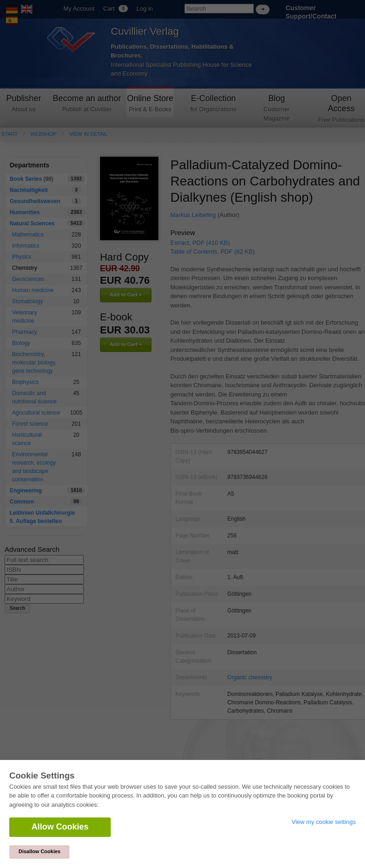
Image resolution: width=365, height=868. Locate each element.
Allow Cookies (60, 827)
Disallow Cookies (39, 851)
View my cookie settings (324, 822)
